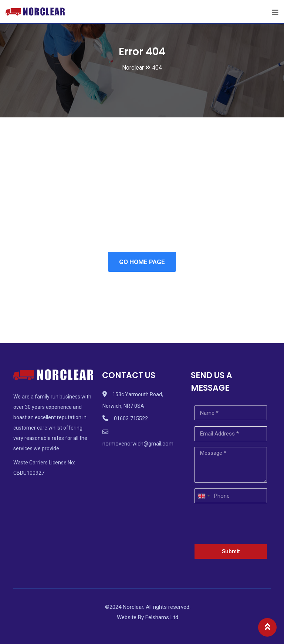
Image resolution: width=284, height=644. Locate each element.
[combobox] (203, 496)
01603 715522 (131, 418)
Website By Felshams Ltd (148, 617)
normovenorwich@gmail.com (137, 444)
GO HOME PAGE (142, 262)
